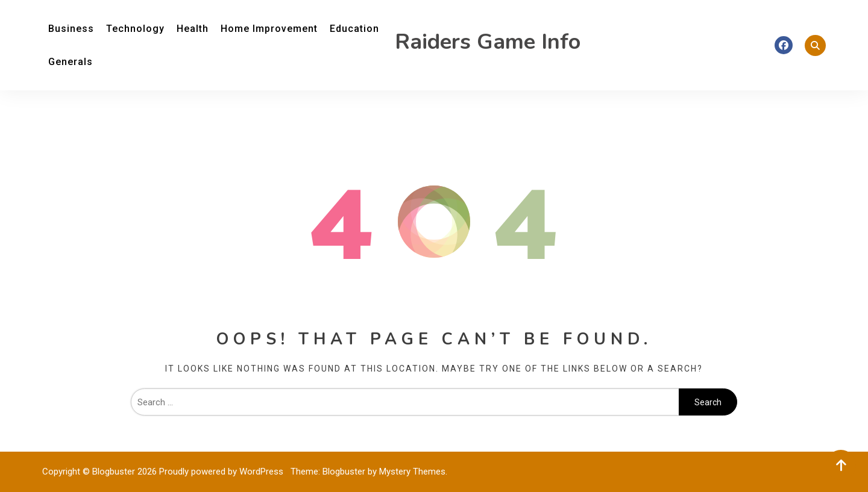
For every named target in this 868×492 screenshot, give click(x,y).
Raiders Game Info (488, 42)
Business (71, 29)
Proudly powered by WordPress (222, 472)
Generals (71, 62)
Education (354, 29)
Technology (135, 29)
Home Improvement (269, 29)
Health (193, 29)
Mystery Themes (412, 472)
